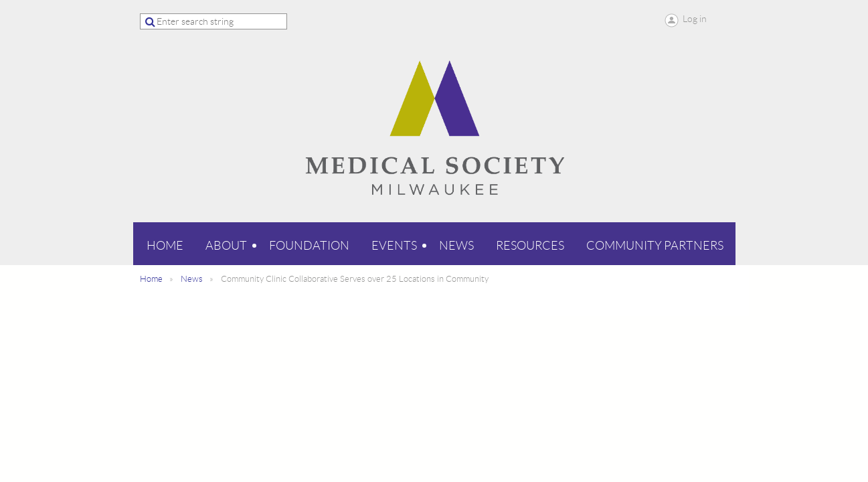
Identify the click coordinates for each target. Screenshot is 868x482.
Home (151, 279)
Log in (695, 19)
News (192, 279)
